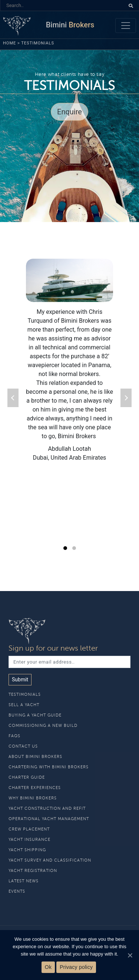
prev (13, 398)
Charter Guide (27, 777)
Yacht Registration (33, 871)
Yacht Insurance (29, 840)
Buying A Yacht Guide (35, 715)
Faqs (14, 736)
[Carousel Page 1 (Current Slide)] (65, 548)
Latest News (24, 881)
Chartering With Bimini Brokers (49, 767)
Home (9, 43)
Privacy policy (76, 967)
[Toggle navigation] (126, 26)
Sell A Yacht (24, 705)
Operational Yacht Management (49, 819)
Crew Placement (29, 829)
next (126, 398)
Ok (48, 967)
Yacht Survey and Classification (50, 860)
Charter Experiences (35, 788)
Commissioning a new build (43, 726)
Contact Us (23, 746)
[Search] (63, 5)
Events (17, 891)
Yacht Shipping (27, 850)
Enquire (69, 112)
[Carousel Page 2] (74, 548)
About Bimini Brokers (35, 757)
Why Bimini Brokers (33, 798)
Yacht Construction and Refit (47, 808)
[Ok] (130, 955)
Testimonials (25, 694)
